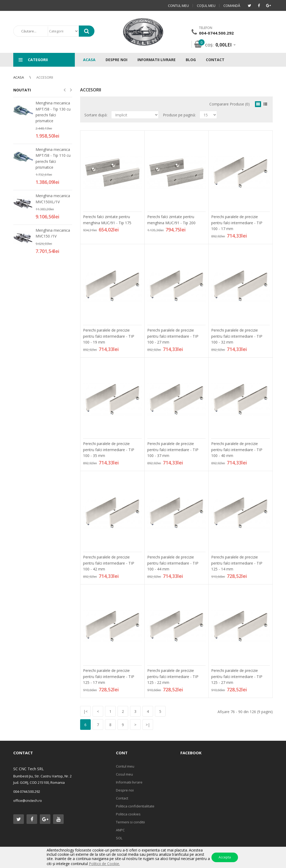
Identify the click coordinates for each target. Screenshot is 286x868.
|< (85, 711)
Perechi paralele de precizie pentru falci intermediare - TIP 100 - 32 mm (237, 336)
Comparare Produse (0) (229, 104)
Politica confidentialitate (135, 806)
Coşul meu (206, 6)
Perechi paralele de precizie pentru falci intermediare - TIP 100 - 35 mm (109, 450)
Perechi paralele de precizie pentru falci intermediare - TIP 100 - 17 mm (237, 223)
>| (148, 725)
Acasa (19, 77)
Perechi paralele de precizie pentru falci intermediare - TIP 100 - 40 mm (237, 450)
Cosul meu (124, 774)
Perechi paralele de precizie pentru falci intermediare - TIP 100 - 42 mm (109, 563)
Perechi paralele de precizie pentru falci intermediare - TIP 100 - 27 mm (173, 336)
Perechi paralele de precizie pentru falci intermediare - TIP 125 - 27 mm (237, 676)
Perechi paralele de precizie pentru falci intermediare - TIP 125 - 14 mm (237, 563)
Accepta (225, 857)
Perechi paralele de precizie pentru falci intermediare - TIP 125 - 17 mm (109, 676)
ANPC (120, 830)
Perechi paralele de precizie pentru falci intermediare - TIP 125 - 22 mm (173, 676)
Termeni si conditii (130, 822)
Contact (122, 798)
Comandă (232, 6)
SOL (119, 838)
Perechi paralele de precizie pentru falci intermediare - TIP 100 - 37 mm (173, 450)
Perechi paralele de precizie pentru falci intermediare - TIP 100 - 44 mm (173, 563)
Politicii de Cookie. (104, 864)
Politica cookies (128, 814)
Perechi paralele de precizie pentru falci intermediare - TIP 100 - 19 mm (109, 336)
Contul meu (178, 6)
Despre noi (125, 790)
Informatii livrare (129, 782)
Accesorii (45, 77)
